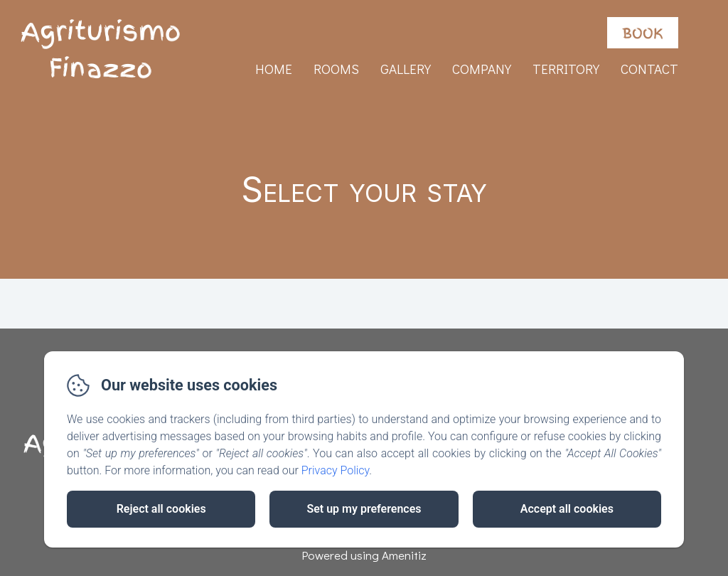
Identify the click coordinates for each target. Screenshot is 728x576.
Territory (566, 69)
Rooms (336, 69)
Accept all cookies (567, 509)
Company (482, 69)
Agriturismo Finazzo (101, 50)
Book (643, 33)
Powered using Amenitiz (364, 555)
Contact (649, 69)
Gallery (406, 69)
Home (274, 69)
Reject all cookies (161, 509)
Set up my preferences (364, 509)
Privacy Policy (336, 470)
